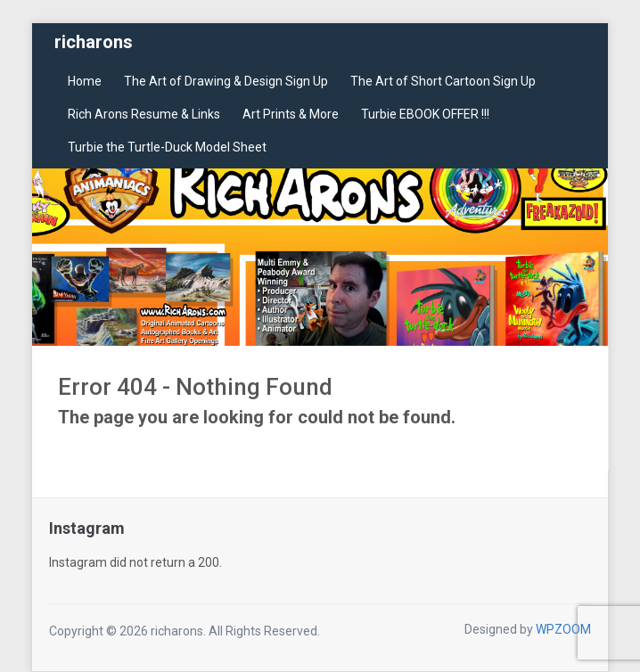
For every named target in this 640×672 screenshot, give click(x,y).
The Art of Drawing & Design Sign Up (226, 81)
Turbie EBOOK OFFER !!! (425, 114)
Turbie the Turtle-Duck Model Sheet (167, 147)
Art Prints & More (291, 114)
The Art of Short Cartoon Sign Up (443, 81)
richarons (94, 42)
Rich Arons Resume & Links (144, 114)
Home (85, 81)
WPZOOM (563, 629)
